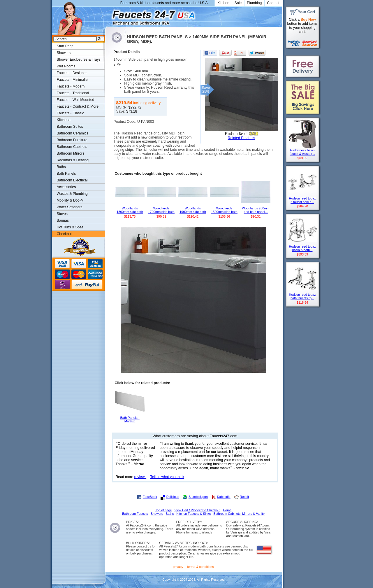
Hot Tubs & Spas (70, 227)
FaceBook (150, 497)
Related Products (242, 138)
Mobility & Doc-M (70, 200)
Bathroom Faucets (135, 514)
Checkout (64, 234)
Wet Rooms (66, 66)
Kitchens (64, 120)
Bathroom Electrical (72, 180)
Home (227, 510)
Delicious (173, 497)
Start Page (65, 46)
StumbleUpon (198, 497)
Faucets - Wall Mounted (76, 100)
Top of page (164, 510)
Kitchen (223, 3)
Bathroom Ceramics (73, 133)
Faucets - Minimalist (73, 80)
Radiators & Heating (73, 160)
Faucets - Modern (71, 86)
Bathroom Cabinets (72, 147)
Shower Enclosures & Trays (79, 60)
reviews (140, 477)
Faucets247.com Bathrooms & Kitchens (108, 16)
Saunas (63, 220)
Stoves (62, 214)
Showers (64, 53)
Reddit (244, 497)
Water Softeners (70, 207)
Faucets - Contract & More (78, 106)
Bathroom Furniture (72, 140)
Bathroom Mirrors (71, 153)
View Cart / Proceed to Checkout (198, 510)
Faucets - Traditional (73, 93)
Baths (61, 167)
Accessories (66, 187)
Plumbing (254, 3)
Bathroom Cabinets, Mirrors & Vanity (239, 514)
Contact (273, 3)
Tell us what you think (167, 477)
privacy (178, 567)
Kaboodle (224, 497)
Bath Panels (66, 174)
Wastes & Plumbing (72, 194)
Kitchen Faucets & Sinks (193, 514)
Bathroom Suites (70, 127)
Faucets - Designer (72, 73)
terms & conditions (200, 567)
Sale (238, 3)
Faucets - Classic (71, 113)
